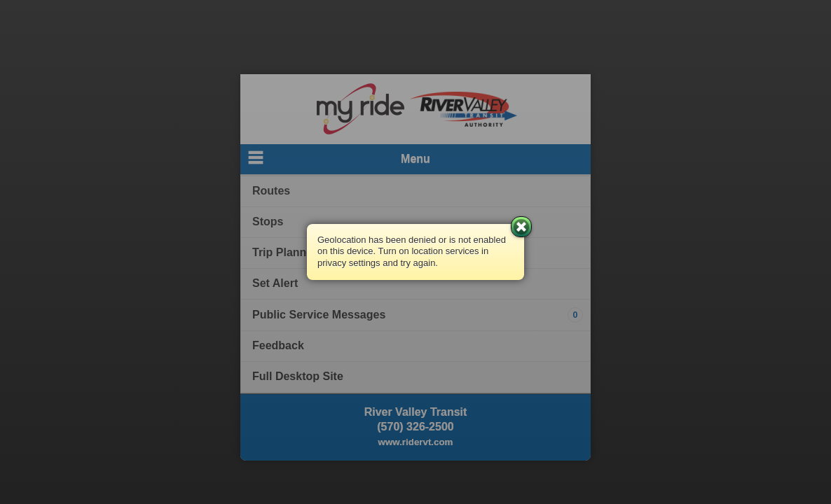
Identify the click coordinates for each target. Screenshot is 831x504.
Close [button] (521, 227)
